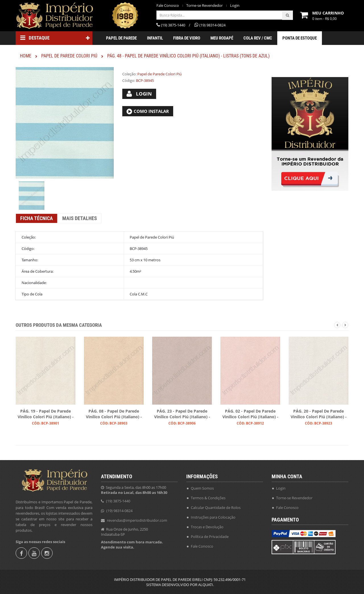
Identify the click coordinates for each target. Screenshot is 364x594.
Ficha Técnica (37, 218)
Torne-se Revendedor (204, 6)
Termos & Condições (208, 498)
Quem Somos (202, 488)
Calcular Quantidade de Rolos (216, 508)
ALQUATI (206, 585)
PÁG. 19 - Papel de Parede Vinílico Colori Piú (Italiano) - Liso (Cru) (46, 414)
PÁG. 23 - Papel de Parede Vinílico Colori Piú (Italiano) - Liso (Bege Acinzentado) (182, 414)
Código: (129, 80)
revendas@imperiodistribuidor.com (137, 520)
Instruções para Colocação (213, 517)
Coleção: (129, 74)
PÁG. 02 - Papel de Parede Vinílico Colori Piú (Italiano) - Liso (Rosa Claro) (250, 414)
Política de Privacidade (210, 537)
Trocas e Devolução (207, 527)
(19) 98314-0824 (119, 511)
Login (235, 6)
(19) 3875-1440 (118, 501)
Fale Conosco (168, 6)
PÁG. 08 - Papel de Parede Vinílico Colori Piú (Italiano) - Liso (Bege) (114, 414)
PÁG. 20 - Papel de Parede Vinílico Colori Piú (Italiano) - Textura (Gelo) (319, 414)
